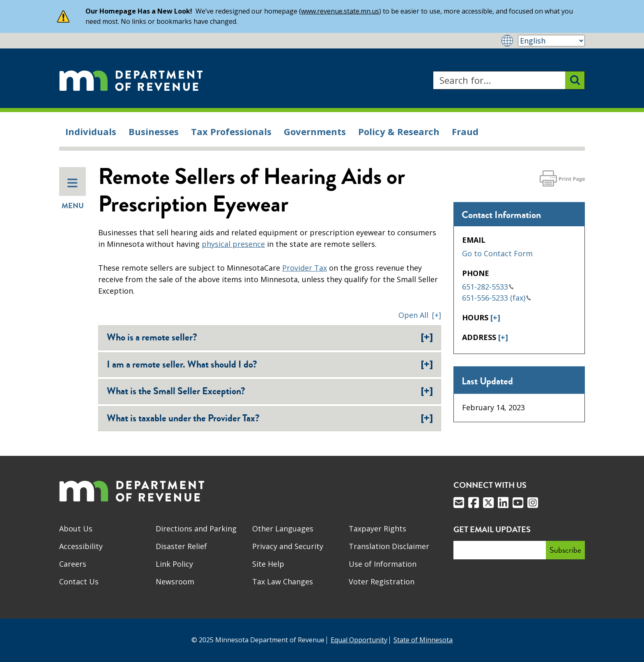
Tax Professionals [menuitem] (231, 131)
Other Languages (283, 529)
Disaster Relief (181, 546)
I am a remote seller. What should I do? (270, 364)
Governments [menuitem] (315, 131)
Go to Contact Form (497, 253)
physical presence (233, 244)
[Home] (131, 80)
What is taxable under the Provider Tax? (270, 418)
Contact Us (79, 582)
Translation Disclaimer (389, 546)
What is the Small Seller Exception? (270, 391)
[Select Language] (551, 41)
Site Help (268, 564)
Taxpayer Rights (377, 529)
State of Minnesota (423, 640)
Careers (73, 564)
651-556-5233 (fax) (497, 298)
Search (433, 71)
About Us (76, 529)
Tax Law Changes (283, 582)
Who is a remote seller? (270, 337)
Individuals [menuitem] (91, 131)
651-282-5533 (488, 287)
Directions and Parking (196, 529)
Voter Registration (382, 582)
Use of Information (383, 564)
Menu (73, 194)
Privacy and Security (288, 546)
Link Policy (174, 564)
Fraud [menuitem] (465, 131)
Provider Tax (305, 268)
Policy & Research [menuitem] (399, 131)
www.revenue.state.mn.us (340, 11)
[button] (420, 315)
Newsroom (175, 582)
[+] (495, 317)
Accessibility (81, 546)
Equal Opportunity (359, 640)
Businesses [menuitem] (154, 131)
